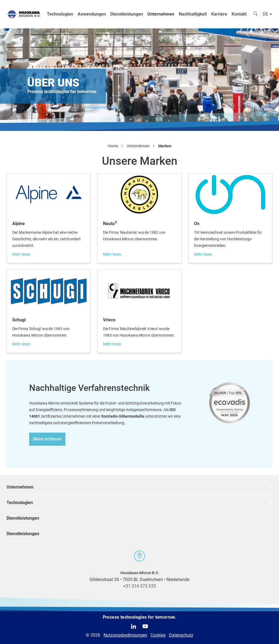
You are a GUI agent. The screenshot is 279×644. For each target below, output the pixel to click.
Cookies (158, 635)
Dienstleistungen (127, 14)
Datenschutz (181, 635)
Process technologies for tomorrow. (140, 617)
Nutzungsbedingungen (125, 635)
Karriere (219, 14)
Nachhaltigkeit (193, 14)
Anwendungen (92, 14)
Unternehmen (161, 14)
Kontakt (239, 14)
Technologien (60, 14)
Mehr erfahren (47, 439)
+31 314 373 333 (139, 586)
